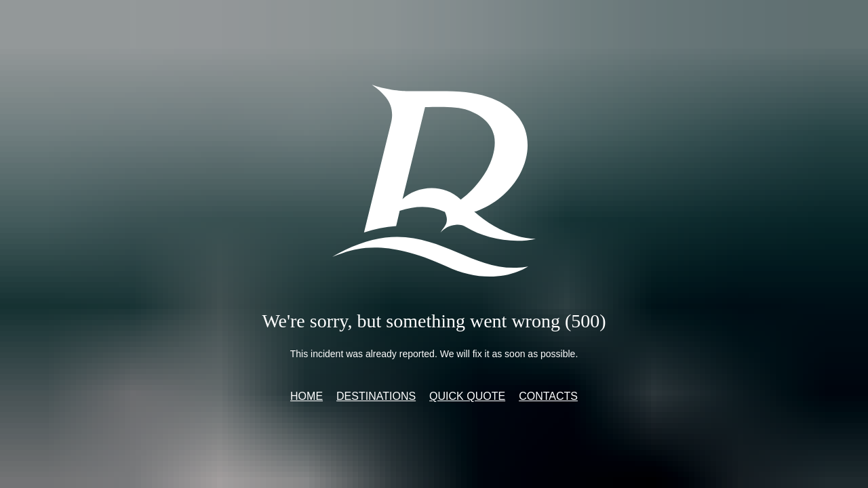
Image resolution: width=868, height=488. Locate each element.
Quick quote (467, 396)
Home (307, 396)
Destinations (376, 396)
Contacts (548, 396)
